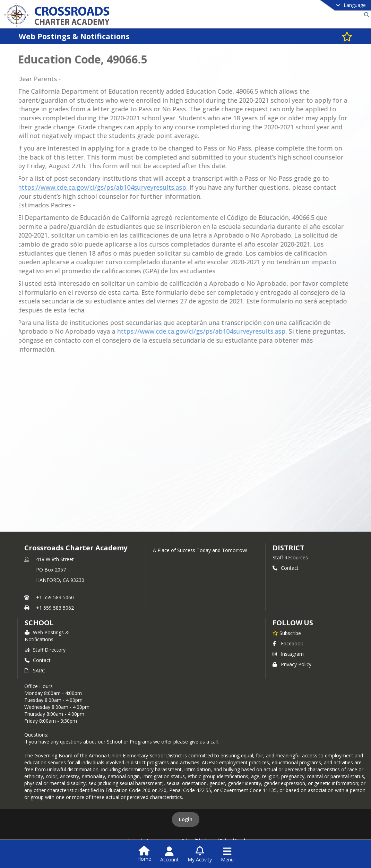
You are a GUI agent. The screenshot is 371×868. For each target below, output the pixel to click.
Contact (286, 568)
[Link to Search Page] (365, 15)
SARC (35, 671)
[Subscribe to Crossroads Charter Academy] (287, 633)
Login (186, 819)
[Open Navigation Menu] (227, 854)
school (39, 623)
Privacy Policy (292, 664)
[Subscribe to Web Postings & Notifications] (347, 36)
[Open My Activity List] (200, 854)
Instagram (288, 654)
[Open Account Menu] (169, 854)
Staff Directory (45, 650)
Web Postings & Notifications (47, 636)
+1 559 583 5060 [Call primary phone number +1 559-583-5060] (55, 597)
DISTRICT (288, 548)
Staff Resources (290, 557)
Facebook (288, 643)
